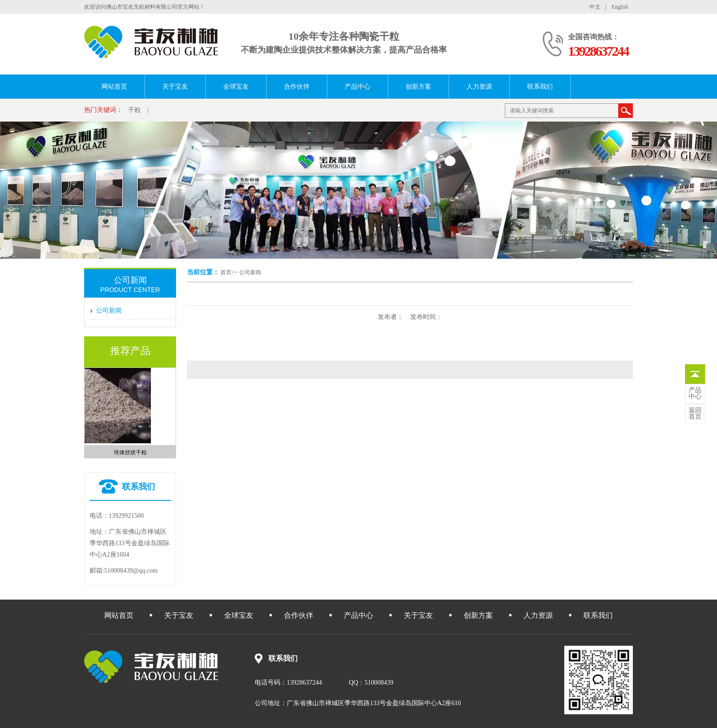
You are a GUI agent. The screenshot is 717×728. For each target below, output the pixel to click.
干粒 (134, 110)
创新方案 (418, 87)
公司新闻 (250, 272)
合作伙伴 (297, 87)
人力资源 (479, 87)
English (620, 7)
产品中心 (358, 87)
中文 (595, 7)
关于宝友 (175, 87)
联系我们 (540, 87)
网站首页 (114, 87)
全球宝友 (236, 87)
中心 (695, 393)
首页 (226, 272)
